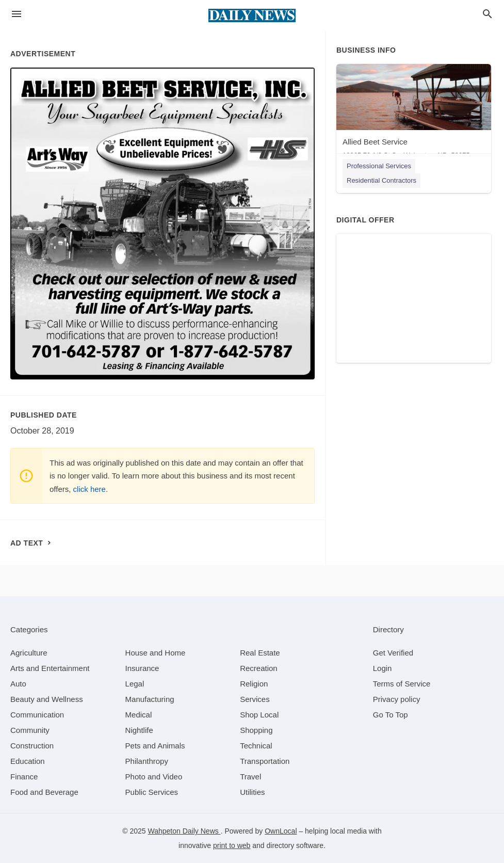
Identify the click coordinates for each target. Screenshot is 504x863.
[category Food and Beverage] (44, 792)
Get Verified (393, 653)
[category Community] (30, 730)
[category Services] (255, 699)
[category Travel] (250, 777)
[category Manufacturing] (150, 699)
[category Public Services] (152, 792)
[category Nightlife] (139, 730)
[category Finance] (24, 777)
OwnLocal (281, 831)
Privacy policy (397, 699)
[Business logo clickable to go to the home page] (252, 15)
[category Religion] (254, 684)
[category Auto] (18, 684)
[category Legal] (135, 684)
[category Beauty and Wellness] (47, 699)
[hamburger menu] (17, 14)
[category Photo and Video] (154, 777)
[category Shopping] (256, 730)
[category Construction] (32, 746)
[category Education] (28, 761)
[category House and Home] (156, 653)
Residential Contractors (381, 180)
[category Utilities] (252, 792)
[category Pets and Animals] (155, 746)
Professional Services (379, 166)
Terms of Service (402, 684)
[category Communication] (37, 715)
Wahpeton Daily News (184, 831)
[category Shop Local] (259, 715)
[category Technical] (256, 746)
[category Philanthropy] (147, 761)
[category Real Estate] (260, 653)
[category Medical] (139, 715)
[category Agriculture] (29, 653)
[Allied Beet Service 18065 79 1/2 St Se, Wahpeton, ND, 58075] (414, 114)
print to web (232, 845)
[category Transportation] (265, 761)
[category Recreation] (259, 668)
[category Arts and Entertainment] (50, 668)
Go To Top (391, 715)
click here (90, 489)
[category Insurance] (142, 668)
